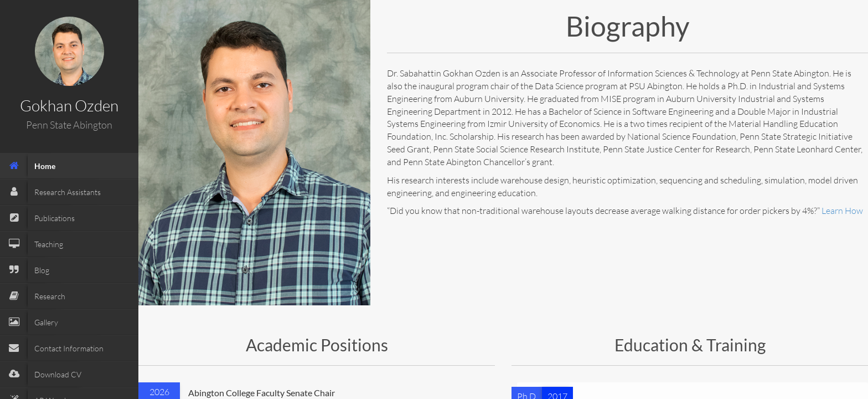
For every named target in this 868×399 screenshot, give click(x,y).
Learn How (842, 211)
